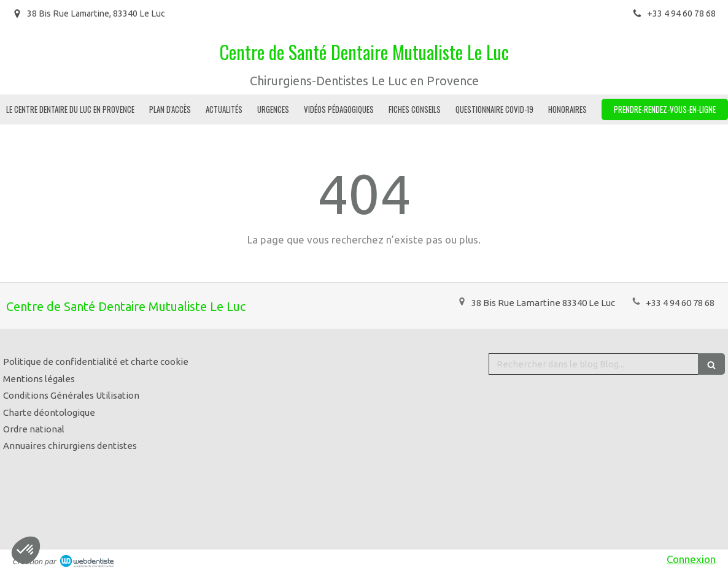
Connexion (691, 559)
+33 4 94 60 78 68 (680, 303)
